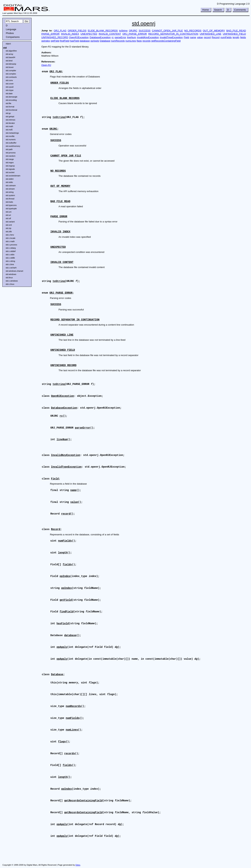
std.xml (9, 225)
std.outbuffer (11, 143)
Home (206, 10)
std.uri (8, 215)
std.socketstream (13, 176)
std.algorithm (11, 51)
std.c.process (11, 245)
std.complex (11, 74)
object (8, 44)
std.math (9, 126)
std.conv (9, 80)
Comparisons (13, 37)
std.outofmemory (13, 146)
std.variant (10, 222)
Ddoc (78, 865)
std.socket (10, 172)
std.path (9, 149)
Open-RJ (46, 65)
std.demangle (11, 97)
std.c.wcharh (11, 268)
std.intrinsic (10, 120)
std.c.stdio (10, 255)
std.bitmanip (11, 64)
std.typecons (11, 205)
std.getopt (10, 116)
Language (11, 29)
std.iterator (10, 123)
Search (218, 10)
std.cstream (11, 186)
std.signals (10, 169)
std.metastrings (12, 133)
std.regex (10, 162)
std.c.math (10, 241)
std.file (8, 103)
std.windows (11, 274)
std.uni (8, 212)
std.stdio (9, 182)
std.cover (10, 84)
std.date (9, 93)
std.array (9, 54)
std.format (10, 107)
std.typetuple (11, 209)
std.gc (8, 113)
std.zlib (9, 232)
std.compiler (11, 70)
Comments (240, 10)
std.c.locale (10, 238)
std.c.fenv (10, 235)
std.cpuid (10, 87)
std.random (10, 156)
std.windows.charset (14, 271)
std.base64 (10, 57)
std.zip (8, 228)
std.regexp (10, 166)
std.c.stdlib (10, 258)
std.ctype (10, 90)
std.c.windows (12, 281)
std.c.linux (10, 284)
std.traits (9, 202)
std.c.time (10, 264)
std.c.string (10, 261)
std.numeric (11, 139)
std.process (11, 153)
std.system (10, 195)
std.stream (10, 189)
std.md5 (9, 130)
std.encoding (11, 100)
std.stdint (10, 179)
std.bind (9, 61)
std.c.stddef (11, 251)
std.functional (11, 110)
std (5, 48)
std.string (10, 192)
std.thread (10, 199)
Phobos (10, 33)
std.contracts (11, 77)
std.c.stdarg (11, 248)
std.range (10, 159)
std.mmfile (10, 136)
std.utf (8, 218)
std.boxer (10, 67)
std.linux (9, 278)
